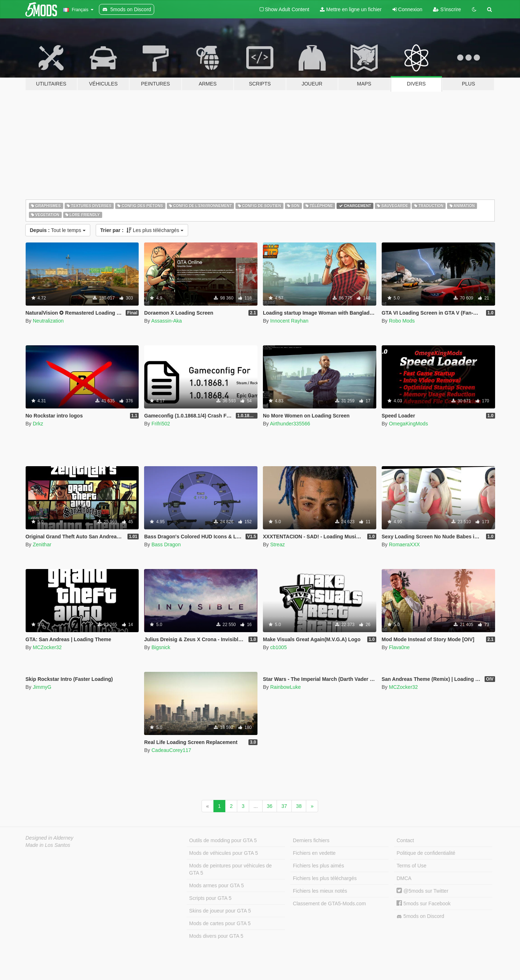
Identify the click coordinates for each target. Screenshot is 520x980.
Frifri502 (161, 424)
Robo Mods (402, 321)
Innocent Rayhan (289, 321)
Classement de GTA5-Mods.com (329, 904)
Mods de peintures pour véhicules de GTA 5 (231, 869)
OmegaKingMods (408, 424)
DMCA (404, 878)
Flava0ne (399, 647)
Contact (405, 840)
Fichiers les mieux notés (320, 891)
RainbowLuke (285, 687)
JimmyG (42, 687)
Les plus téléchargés (142, 230)
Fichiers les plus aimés (318, 866)
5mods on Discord (420, 916)
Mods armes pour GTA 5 (216, 885)
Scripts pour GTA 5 (210, 898)
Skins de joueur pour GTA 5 (220, 911)
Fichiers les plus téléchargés (325, 878)
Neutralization (48, 321)
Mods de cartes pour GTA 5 (220, 923)
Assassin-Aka (167, 321)
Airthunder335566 (290, 424)
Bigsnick (161, 647)
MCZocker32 (47, 647)
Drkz (38, 424)
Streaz (277, 544)
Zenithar (42, 544)
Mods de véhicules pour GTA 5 (224, 853)
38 (299, 806)
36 (270, 806)
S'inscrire (447, 9)
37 (284, 806)
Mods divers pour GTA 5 (216, 936)
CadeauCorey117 (171, 750)
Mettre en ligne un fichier (351, 9)
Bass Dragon (166, 544)
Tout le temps (58, 230)
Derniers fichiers (311, 840)
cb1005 (278, 647)
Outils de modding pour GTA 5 (223, 840)
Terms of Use (411, 866)
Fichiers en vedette (314, 853)
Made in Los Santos (48, 845)
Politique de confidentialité (426, 853)
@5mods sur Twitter (422, 891)
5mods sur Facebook (424, 904)
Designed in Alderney (50, 838)
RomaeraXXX (404, 544)
